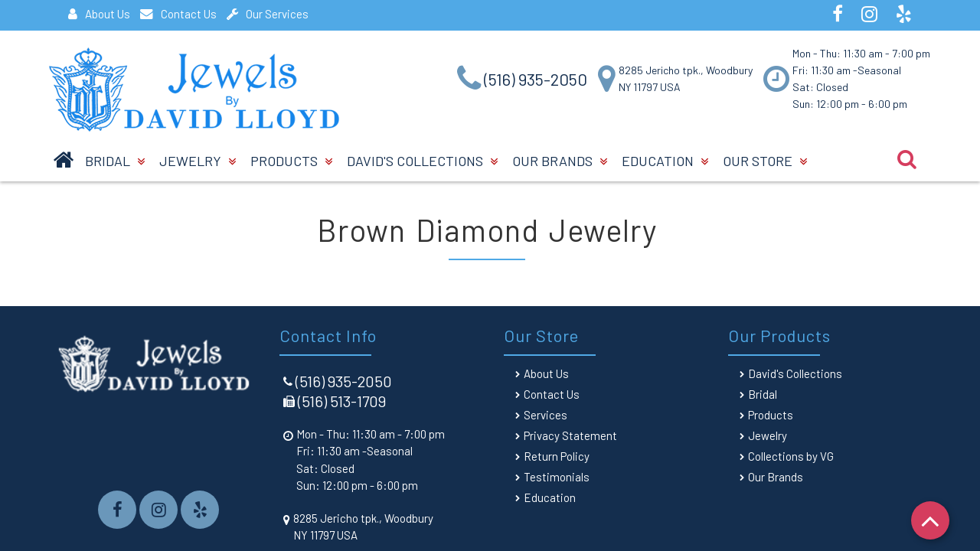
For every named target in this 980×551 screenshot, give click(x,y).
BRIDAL (115, 161)
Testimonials (557, 477)
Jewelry (198, 161)
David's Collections (422, 161)
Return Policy (557, 456)
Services (546, 415)
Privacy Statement (570, 435)
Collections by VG (791, 456)
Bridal (763, 394)
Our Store (765, 161)
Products (291, 161)
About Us (99, 14)
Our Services (268, 14)
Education (665, 161)
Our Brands (560, 161)
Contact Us (178, 14)
